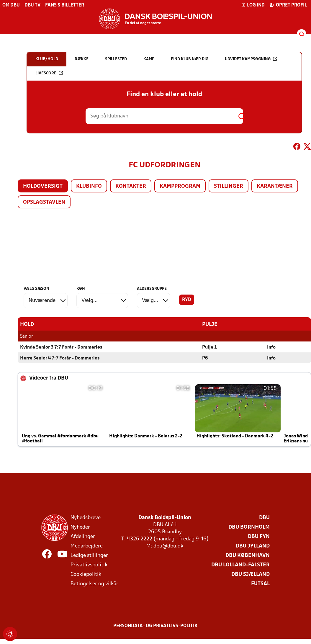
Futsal (260, 584)
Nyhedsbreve (86, 518)
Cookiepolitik (86, 574)
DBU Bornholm (249, 527)
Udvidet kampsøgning (251, 59)
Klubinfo (89, 186)
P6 (205, 358)
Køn (81, 289)
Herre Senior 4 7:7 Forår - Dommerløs (60, 358)
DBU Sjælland (251, 574)
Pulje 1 (209, 347)
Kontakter (131, 186)
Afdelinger (83, 536)
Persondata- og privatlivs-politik (155, 626)
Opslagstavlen (44, 202)
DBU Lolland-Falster (240, 565)
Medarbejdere (87, 546)
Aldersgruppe (152, 289)
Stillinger (229, 186)
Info (271, 347)
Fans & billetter (65, 5)
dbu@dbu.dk (168, 546)
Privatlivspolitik (89, 565)
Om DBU (11, 5)
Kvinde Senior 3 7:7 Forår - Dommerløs (61, 347)
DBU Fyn (259, 536)
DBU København (248, 555)
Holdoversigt (43, 186)
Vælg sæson (36, 289)
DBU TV (32, 5)
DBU (264, 518)
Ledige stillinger (89, 555)
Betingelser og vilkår (94, 584)
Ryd (187, 300)
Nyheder (80, 527)
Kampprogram (180, 186)
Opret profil (288, 5)
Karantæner (275, 186)
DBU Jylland (253, 546)
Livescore (49, 73)
